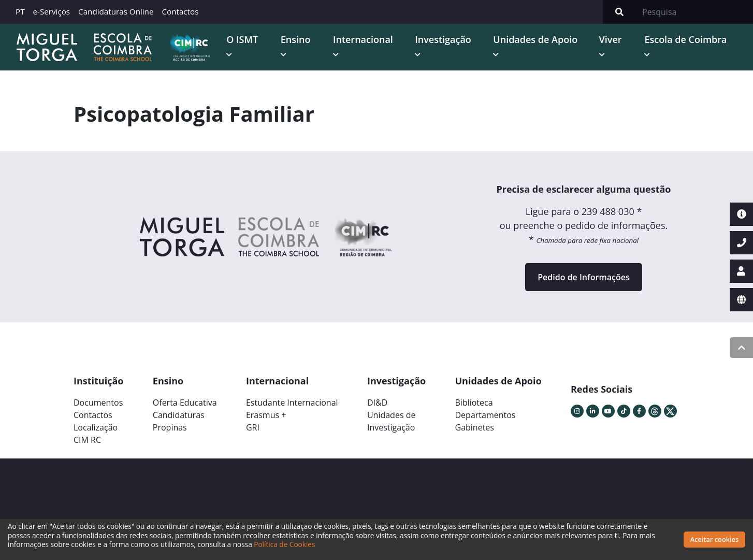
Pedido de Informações (583, 277)
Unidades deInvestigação (392, 421)
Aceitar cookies (715, 539)
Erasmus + (266, 414)
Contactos (180, 11)
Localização (96, 427)
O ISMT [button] (241, 39)
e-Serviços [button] (52, 11)
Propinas (170, 427)
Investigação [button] (443, 39)
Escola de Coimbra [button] (685, 39)
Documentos (98, 402)
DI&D (377, 402)
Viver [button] (610, 39)
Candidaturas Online (116, 11)
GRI (253, 427)
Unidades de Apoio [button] (535, 39)
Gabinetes (475, 427)
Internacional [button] (362, 39)
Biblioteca (474, 402)
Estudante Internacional (292, 402)
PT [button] (20, 11)
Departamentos (486, 414)
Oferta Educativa (185, 402)
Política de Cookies (284, 544)
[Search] (694, 12)
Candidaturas (179, 414)
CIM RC (87, 439)
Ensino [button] (295, 39)
